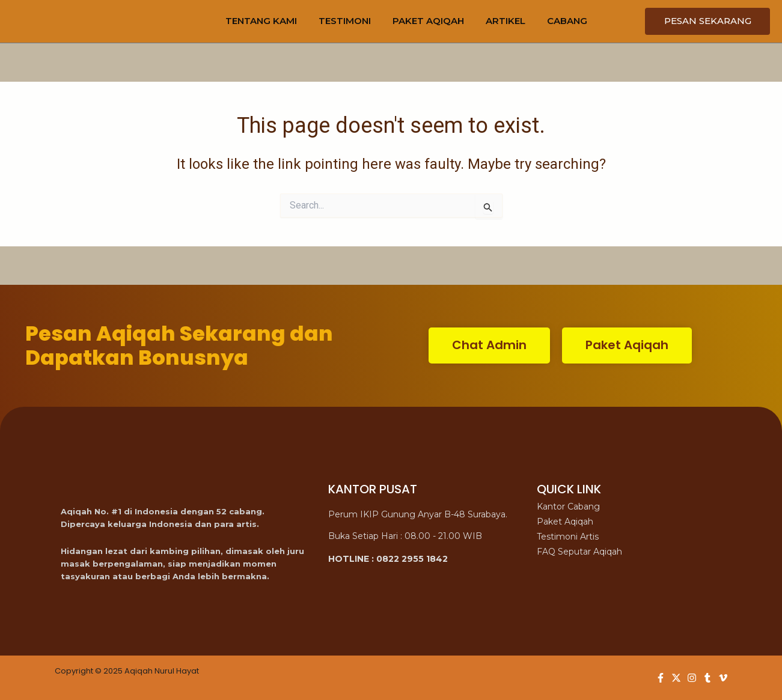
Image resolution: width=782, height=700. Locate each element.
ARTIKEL (506, 21)
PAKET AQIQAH (428, 21)
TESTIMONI (345, 21)
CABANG (567, 21)
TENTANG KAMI (261, 21)
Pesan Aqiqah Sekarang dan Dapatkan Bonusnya (179, 345)
